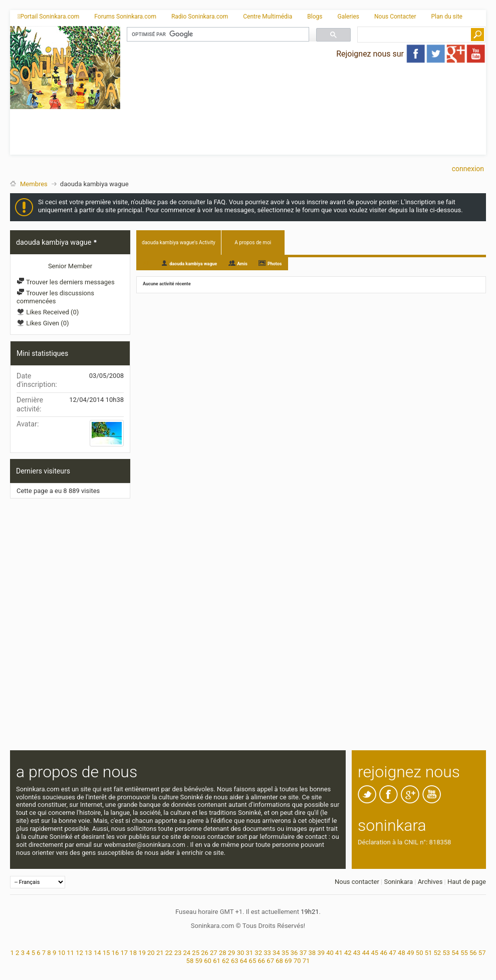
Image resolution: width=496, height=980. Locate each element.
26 (205, 953)
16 (115, 953)
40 (330, 953)
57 (482, 953)
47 (393, 953)
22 (169, 953)
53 (446, 953)
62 (226, 961)
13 (88, 953)
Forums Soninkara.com (125, 17)
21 (160, 953)
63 (235, 961)
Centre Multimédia (268, 17)
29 (232, 953)
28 (223, 953)
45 (375, 953)
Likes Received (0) (48, 312)
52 (438, 953)
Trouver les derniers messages (66, 282)
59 (199, 961)
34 (276, 953)
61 (217, 961)
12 (79, 953)
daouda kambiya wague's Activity (179, 242)
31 (250, 953)
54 (455, 953)
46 (384, 953)
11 (70, 953)
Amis (242, 264)
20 (151, 953)
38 (312, 953)
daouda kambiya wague (193, 264)
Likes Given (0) (43, 323)
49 (411, 953)
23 (178, 953)
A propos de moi (253, 242)
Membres (34, 184)
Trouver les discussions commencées (55, 297)
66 (261, 961)
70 (297, 961)
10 (61, 953)
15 (106, 953)
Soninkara (398, 882)
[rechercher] (217, 35)
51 (429, 953)
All (146, 263)
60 (208, 961)
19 (142, 953)
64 (244, 961)
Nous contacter (357, 882)
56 (473, 953)
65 (253, 961)
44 (366, 953)
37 (303, 953)
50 (420, 953)
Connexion (468, 169)
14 (97, 953)
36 (294, 953)
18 (133, 953)
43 (357, 953)
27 (214, 953)
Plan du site (447, 17)
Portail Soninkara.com (48, 17)
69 (288, 961)
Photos (275, 264)
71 (306, 961)
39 (321, 953)
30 (241, 953)
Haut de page (467, 882)
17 (124, 953)
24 (187, 953)
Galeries (348, 17)
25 (196, 953)
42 (348, 953)
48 (402, 953)
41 (339, 953)
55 (464, 953)
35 (285, 953)
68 (279, 961)
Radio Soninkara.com (200, 17)
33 (267, 953)
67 (270, 961)
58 (190, 961)
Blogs (315, 17)
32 (258, 953)
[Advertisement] (228, 105)
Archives (430, 882)
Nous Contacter (395, 17)
